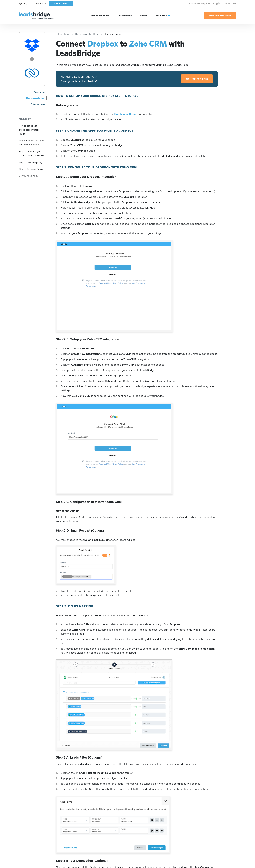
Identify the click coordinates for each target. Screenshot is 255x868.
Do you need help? (28, 176)
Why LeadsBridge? (101, 16)
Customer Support (200, 3)
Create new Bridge (126, 114)
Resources (161, 16)
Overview (39, 92)
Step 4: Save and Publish (31, 169)
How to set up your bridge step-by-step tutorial (29, 130)
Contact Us (230, 3)
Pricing (144, 16)
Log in (217, 3)
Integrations (125, 16)
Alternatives (38, 104)
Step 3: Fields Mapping (30, 162)
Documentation (36, 98)
